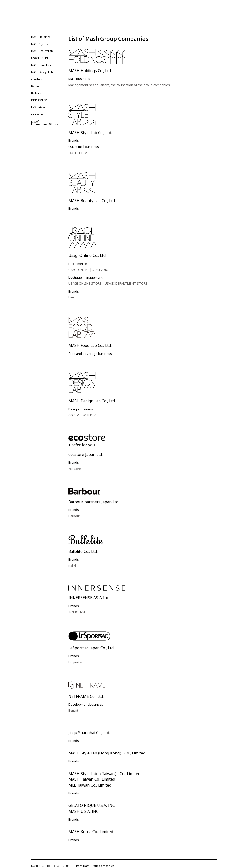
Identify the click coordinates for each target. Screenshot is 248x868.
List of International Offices (45, 127)
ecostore (37, 82)
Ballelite (36, 97)
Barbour (37, 90)
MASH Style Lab (41, 46)
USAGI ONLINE (40, 60)
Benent (74, 712)
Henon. (74, 299)
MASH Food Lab (42, 68)
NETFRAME (38, 119)
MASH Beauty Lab (43, 53)
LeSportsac (38, 111)
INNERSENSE (39, 104)
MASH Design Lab (43, 75)
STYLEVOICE (103, 272)
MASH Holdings (41, 39)
